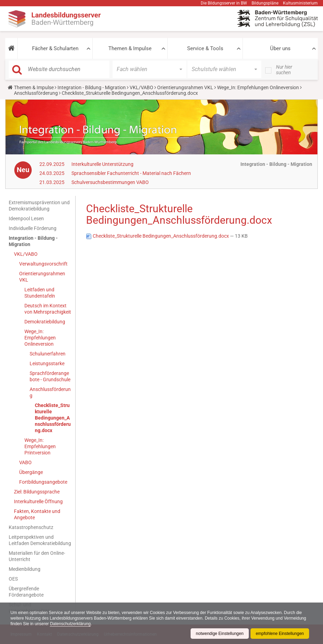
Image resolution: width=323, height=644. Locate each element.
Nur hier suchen (284, 70)
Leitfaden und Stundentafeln (40, 293)
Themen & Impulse (130, 48)
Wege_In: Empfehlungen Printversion (40, 446)
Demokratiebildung (45, 322)
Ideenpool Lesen (26, 219)
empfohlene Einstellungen (280, 634)
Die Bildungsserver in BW (224, 3)
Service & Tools (205, 48)
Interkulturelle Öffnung (38, 501)
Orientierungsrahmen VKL (185, 87)
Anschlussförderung (36, 93)
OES (13, 579)
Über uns (280, 48)
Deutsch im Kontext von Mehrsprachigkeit (48, 309)
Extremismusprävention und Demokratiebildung (39, 206)
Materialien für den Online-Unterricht (37, 556)
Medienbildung (25, 569)
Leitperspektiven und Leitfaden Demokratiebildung (40, 540)
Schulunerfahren (48, 354)
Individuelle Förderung (33, 228)
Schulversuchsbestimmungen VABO (110, 182)
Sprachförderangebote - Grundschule (50, 376)
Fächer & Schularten (55, 48)
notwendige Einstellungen (220, 634)
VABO (25, 462)
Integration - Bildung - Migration (92, 87)
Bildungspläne (265, 3)
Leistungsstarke (47, 363)
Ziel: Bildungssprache (37, 492)
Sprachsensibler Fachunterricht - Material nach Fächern (131, 173)
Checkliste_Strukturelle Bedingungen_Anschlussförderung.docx (53, 418)
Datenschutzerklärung (70, 624)
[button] (11, 48)
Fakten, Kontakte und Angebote (37, 514)
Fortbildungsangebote (43, 482)
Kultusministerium (300, 3)
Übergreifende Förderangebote (26, 592)
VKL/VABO (141, 87)
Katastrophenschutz (31, 527)
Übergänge (31, 472)
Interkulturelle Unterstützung (102, 164)
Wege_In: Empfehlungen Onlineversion (258, 87)
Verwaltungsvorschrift (43, 264)
